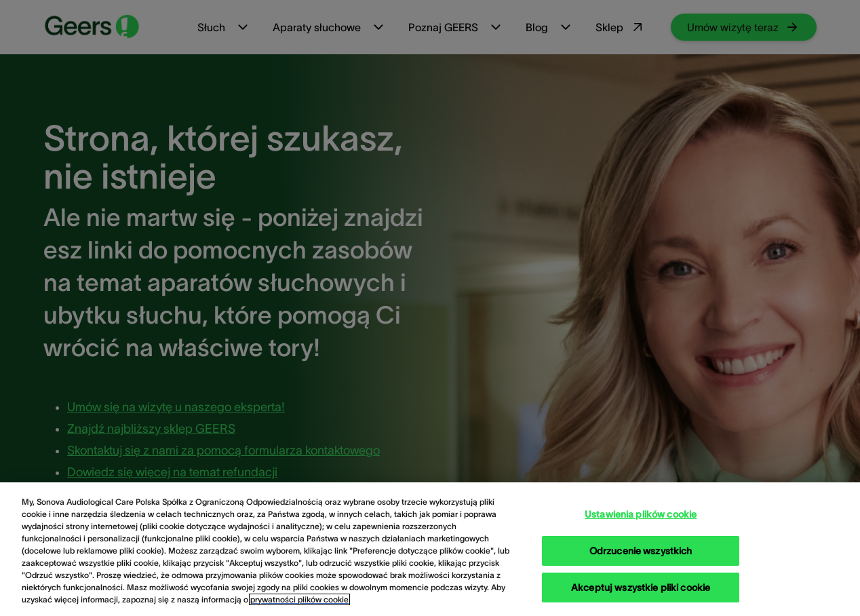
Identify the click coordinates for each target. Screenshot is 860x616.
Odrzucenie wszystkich (641, 551)
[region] (430, 549)
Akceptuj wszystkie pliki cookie (641, 588)
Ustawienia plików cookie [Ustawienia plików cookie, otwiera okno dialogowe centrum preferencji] (641, 514)
